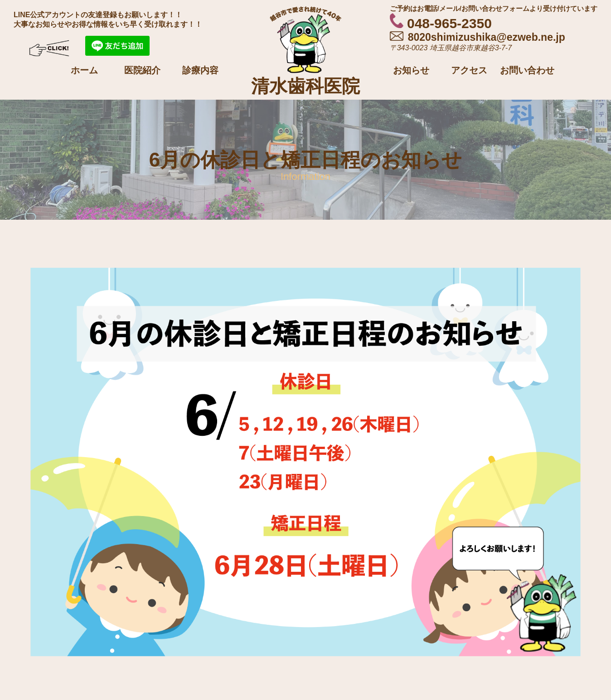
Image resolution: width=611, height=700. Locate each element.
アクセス (469, 70)
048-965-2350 (441, 23)
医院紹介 (142, 70)
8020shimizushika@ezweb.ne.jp (478, 37)
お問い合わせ (527, 70)
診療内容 (200, 70)
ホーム (84, 70)
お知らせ (411, 70)
